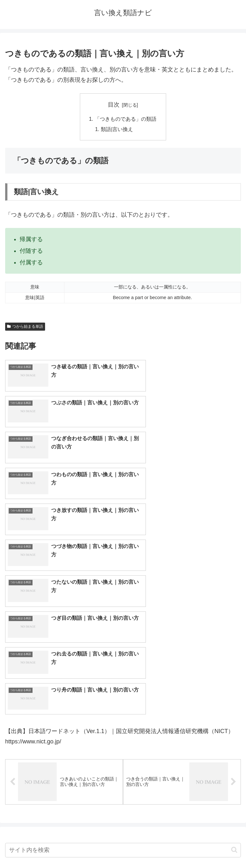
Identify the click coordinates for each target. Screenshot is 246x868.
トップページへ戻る (63, 847)
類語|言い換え (117, 130)
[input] (123, 669)
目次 (114, 105)
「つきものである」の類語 (126, 119)
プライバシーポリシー (183, 847)
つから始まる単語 (25, 327)
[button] (234, 668)
